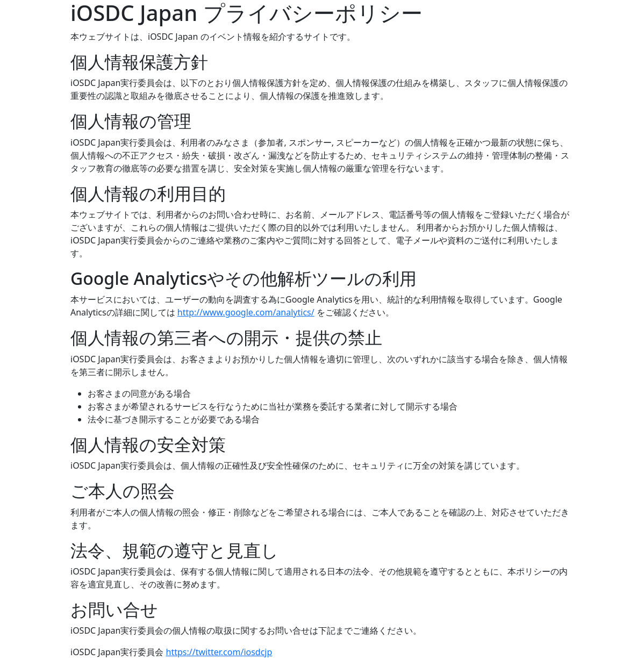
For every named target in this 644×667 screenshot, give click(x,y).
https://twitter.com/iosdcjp (219, 652)
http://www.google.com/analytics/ (246, 312)
